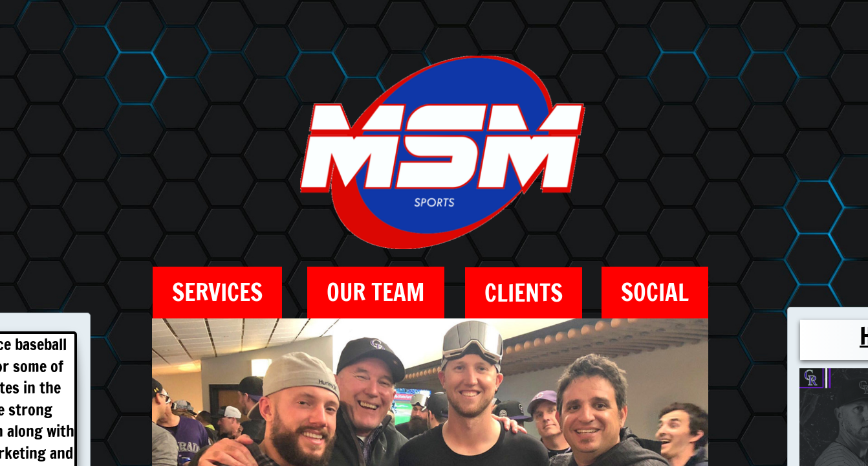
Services (217, 292)
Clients (524, 293)
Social (655, 292)
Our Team (376, 292)
